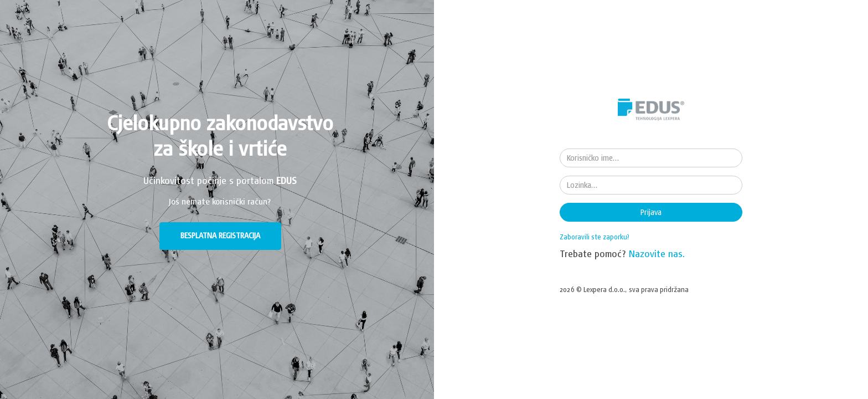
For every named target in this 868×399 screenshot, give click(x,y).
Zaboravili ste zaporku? (595, 237)
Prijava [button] (651, 212)
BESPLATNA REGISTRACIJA (220, 236)
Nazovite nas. (657, 254)
